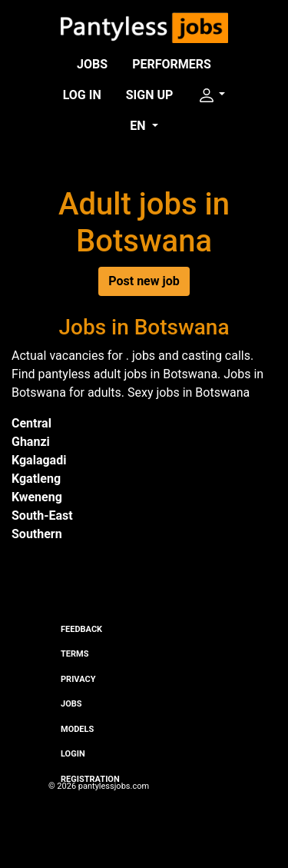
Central (31, 423)
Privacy (78, 679)
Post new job (144, 281)
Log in (82, 95)
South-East (42, 515)
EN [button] (139, 126)
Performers (172, 64)
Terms (74, 654)
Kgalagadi (39, 460)
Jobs (92, 64)
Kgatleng (36, 479)
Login (73, 754)
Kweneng (37, 497)
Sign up (150, 95)
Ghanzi (31, 442)
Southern (37, 534)
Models (77, 729)
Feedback (81, 629)
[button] (211, 95)
